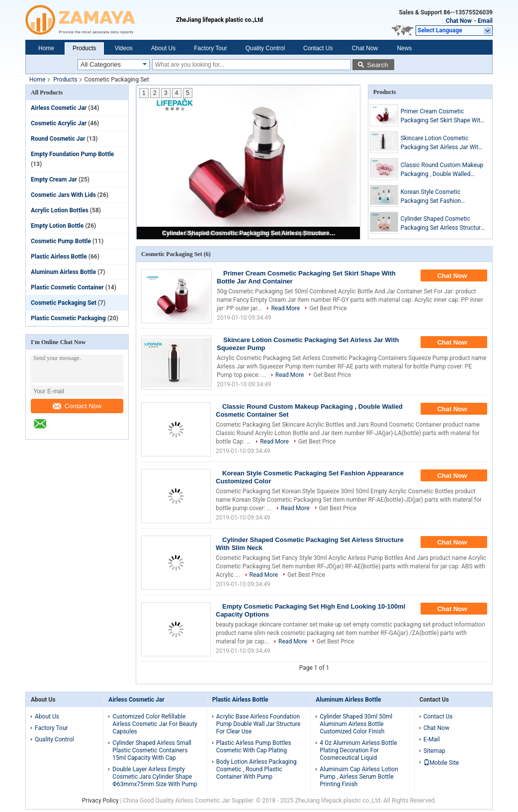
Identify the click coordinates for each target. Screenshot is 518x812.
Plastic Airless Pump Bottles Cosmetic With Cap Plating (254, 747)
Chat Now (459, 21)
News (404, 48)
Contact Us (318, 48)
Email (485, 21)
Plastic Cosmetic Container (67, 287)
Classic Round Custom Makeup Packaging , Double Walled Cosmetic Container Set (442, 170)
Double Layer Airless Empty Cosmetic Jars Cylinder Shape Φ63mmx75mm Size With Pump (155, 777)
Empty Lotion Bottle (57, 226)
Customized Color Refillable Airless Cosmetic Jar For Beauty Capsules (155, 724)
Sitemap (434, 751)
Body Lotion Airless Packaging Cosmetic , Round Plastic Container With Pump (257, 769)
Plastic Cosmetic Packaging (68, 318)
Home (46, 48)
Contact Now (77, 406)
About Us (163, 48)
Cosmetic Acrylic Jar (59, 123)
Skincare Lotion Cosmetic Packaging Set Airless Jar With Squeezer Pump (441, 143)
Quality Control (265, 48)
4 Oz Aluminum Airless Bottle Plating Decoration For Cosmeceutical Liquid (358, 750)
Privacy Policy (100, 801)
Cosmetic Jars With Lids (63, 195)
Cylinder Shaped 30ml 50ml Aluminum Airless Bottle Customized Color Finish (356, 724)
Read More (285, 308)
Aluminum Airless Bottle (63, 272)
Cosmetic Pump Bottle (61, 241)
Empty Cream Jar (54, 180)
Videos (123, 48)
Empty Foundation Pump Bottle (72, 154)
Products (84, 48)
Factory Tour (210, 48)
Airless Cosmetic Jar (59, 108)
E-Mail (432, 739)
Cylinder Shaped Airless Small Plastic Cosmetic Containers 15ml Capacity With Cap (152, 750)
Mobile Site (441, 763)
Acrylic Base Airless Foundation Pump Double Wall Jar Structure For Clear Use (259, 724)
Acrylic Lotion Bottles (60, 210)
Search (377, 65)
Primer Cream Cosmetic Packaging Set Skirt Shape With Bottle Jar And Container (442, 116)
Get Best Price (328, 308)
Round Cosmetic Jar (58, 139)
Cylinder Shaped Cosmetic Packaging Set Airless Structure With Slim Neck (249, 233)
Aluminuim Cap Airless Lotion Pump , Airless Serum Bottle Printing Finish (359, 777)
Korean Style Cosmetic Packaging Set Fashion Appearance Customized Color (441, 197)
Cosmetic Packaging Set (64, 303)
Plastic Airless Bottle (59, 257)
